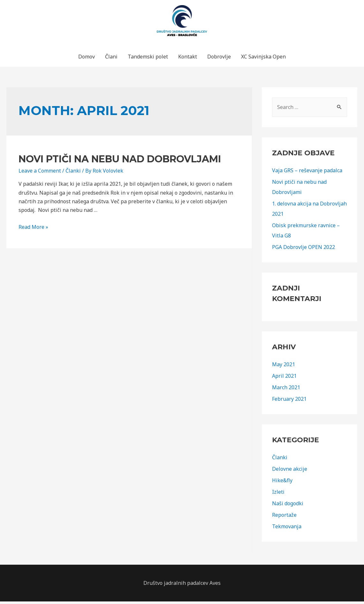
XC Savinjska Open (263, 59)
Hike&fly (282, 483)
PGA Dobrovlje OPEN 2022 (303, 250)
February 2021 (289, 401)
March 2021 (286, 390)
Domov (87, 59)
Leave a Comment (40, 173)
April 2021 (284, 378)
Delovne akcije (290, 471)
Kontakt (188, 59)
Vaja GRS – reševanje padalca (307, 173)
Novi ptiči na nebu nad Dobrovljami (120, 162)
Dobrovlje (219, 59)
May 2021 (284, 367)
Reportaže (284, 517)
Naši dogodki (288, 506)
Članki (73, 173)
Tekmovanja (287, 529)
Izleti (278, 494)
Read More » (33, 229)
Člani (111, 59)
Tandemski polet (148, 59)
